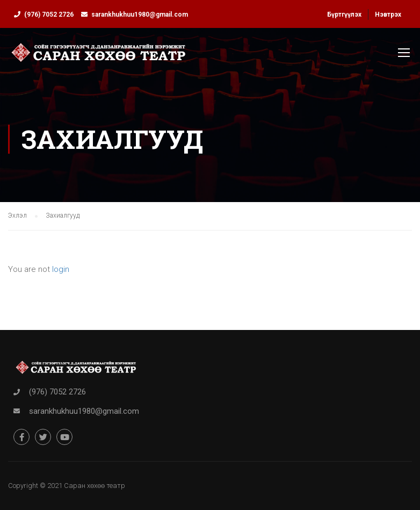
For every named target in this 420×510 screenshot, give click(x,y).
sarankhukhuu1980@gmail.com (140, 15)
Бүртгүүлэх (344, 15)
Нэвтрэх (388, 15)
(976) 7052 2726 (49, 15)
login (61, 269)
